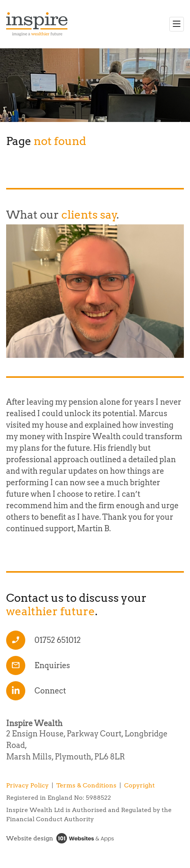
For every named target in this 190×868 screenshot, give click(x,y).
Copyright (139, 785)
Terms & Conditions (86, 785)
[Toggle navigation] (177, 24)
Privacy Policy (27, 785)
